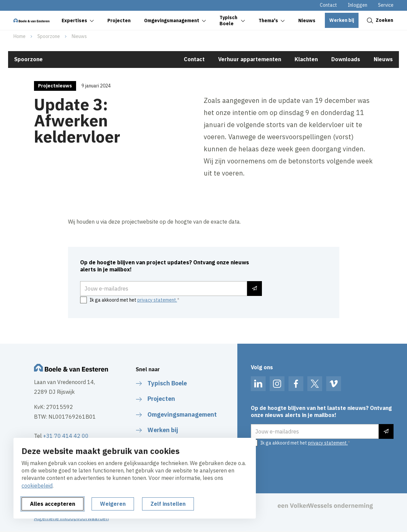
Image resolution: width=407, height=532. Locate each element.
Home (20, 36)
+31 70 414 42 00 (66, 436)
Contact (328, 5)
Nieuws (79, 36)
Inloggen (358, 5)
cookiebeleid (37, 486)
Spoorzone (49, 36)
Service (386, 5)
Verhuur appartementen (250, 59)
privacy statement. (157, 300)
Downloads (346, 59)
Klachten (306, 59)
